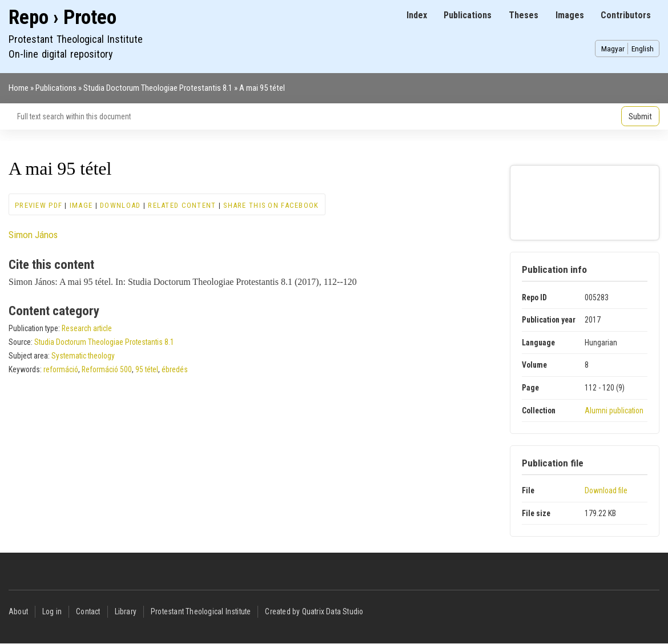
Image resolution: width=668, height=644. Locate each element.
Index (417, 15)
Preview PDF (39, 205)
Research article (87, 328)
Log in (52, 611)
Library (126, 611)
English (643, 49)
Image (81, 205)
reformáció (61, 369)
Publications (468, 15)
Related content (182, 205)
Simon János (33, 235)
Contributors (626, 15)
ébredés (175, 369)
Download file (606, 490)
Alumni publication (614, 410)
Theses (524, 15)
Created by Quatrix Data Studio (314, 611)
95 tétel (147, 369)
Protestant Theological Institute (201, 611)
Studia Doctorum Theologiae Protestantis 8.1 (158, 88)
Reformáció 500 (107, 369)
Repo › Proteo (63, 17)
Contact (88, 611)
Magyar (613, 49)
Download (120, 205)
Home (19, 88)
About (18, 611)
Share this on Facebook (271, 205)
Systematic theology (83, 356)
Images (570, 15)
